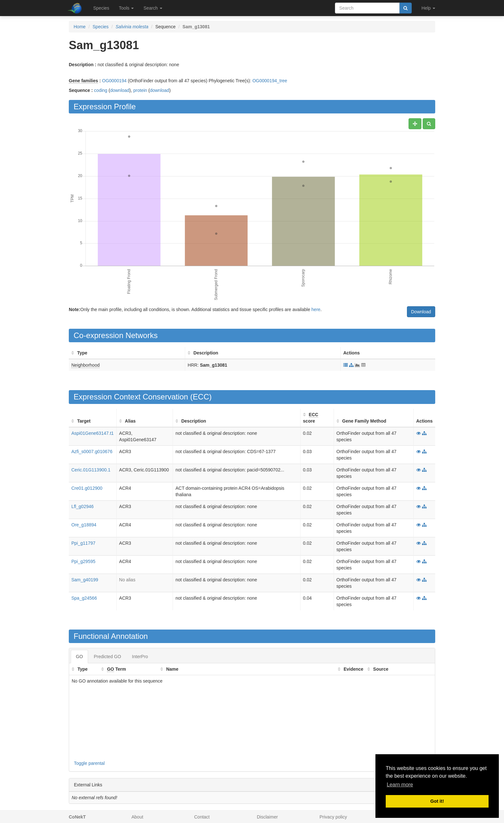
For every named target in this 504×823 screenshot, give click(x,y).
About (137, 817)
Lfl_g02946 (82, 506)
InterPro (140, 657)
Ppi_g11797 (83, 543)
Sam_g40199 (85, 580)
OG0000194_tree (270, 81)
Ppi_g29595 (83, 561)
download (120, 90)
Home (80, 27)
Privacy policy (333, 817)
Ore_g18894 (84, 525)
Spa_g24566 (84, 598)
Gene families (83, 81)
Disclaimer (267, 817)
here (316, 309)
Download (421, 312)
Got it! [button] (437, 801)
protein (140, 90)
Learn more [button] (400, 785)
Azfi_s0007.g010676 (92, 452)
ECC (201, 397)
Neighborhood (85, 365)
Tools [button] (126, 8)
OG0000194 (114, 81)
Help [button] (428, 8)
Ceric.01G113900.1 (91, 470)
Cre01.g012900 (87, 488)
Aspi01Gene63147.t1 (93, 433)
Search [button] (153, 8)
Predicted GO (108, 657)
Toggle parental (89, 763)
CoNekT (77, 817)
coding (101, 90)
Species (101, 8)
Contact (202, 817)
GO (79, 657)
